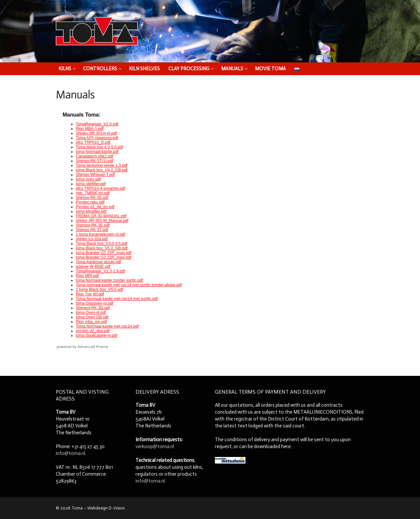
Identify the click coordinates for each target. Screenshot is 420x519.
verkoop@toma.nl (155, 446)
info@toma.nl (71, 453)
